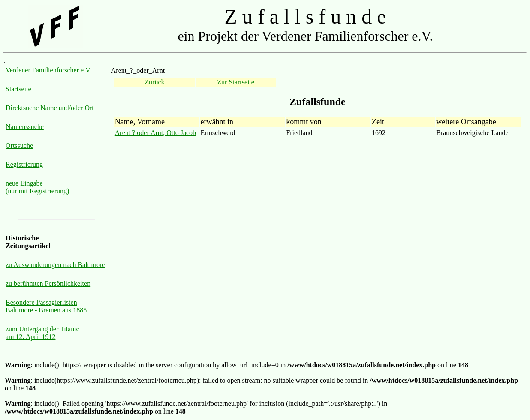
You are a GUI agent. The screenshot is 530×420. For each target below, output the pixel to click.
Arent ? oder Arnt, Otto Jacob (155, 133)
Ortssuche (19, 145)
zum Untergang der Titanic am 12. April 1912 (42, 333)
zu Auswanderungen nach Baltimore (55, 265)
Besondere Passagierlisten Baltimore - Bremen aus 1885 (46, 306)
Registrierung (24, 164)
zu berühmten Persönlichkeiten (48, 283)
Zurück (154, 82)
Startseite (18, 89)
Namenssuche (25, 127)
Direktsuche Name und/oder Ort (50, 108)
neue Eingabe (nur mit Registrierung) (37, 187)
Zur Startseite (236, 82)
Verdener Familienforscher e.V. (48, 70)
